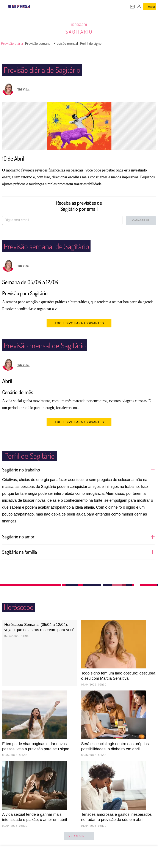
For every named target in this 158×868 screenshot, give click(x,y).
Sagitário (79, 32)
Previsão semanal (45, 43)
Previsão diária (14, 43)
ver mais (79, 836)
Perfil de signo (107, 43)
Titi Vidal (23, 90)
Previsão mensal (77, 43)
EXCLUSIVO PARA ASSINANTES (79, 323)
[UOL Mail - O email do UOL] (132, 7)
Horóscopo (79, 25)
